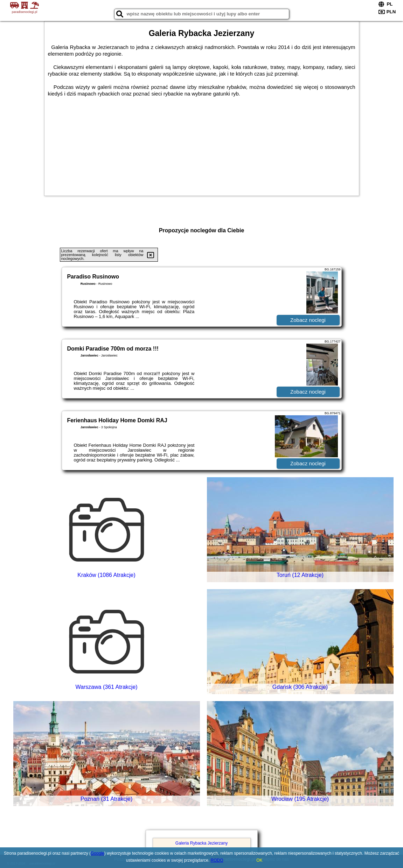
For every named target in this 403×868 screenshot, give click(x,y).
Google (98, 853)
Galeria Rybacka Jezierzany (201, 843)
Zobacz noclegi (308, 320)
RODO (217, 860)
